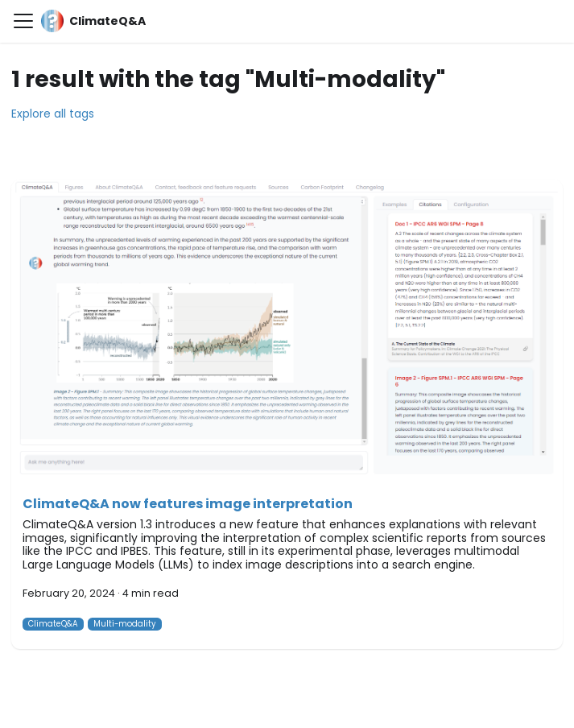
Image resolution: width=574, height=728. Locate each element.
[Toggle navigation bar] (23, 21)
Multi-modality (125, 624)
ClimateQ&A (53, 624)
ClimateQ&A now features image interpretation (188, 504)
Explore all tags (53, 114)
